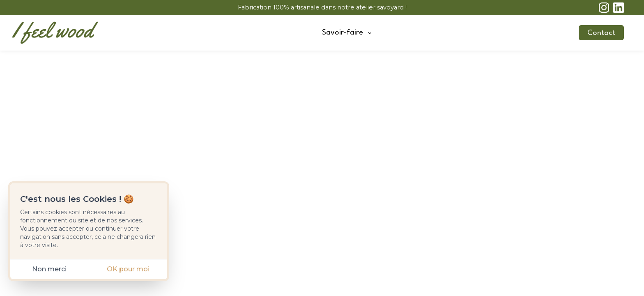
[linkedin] (619, 8)
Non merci (49, 269)
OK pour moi (128, 269)
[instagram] (604, 8)
